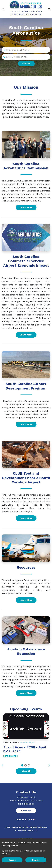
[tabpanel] (26, 736)
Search (26, 64)
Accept (12, 860)
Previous (4, 764)
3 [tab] (29, 765)
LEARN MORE (11, 756)
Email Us (26, 811)
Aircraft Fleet (26, 819)
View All (26, 771)
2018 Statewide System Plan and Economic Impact (26, 829)
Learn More (26, 207)
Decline (36, 860)
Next (48, 765)
